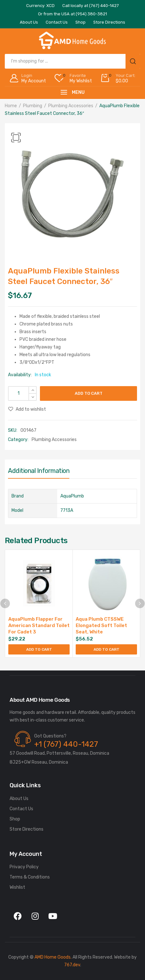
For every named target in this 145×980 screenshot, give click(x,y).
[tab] (39, 472)
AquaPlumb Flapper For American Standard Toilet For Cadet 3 (39, 625)
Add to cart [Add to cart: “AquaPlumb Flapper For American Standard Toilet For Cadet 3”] (39, 649)
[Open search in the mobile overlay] (72, 61)
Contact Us (21, 809)
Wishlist (17, 887)
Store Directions (27, 829)
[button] (16, 138)
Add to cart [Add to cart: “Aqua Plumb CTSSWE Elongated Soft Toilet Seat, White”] (107, 649)
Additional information (39, 471)
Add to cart (89, 393)
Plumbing (33, 106)
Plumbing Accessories (71, 106)
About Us (19, 799)
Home (11, 106)
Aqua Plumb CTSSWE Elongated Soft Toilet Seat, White (101, 625)
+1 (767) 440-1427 (66, 744)
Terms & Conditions (30, 877)
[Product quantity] (22, 393)
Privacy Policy (24, 867)
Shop (15, 819)
